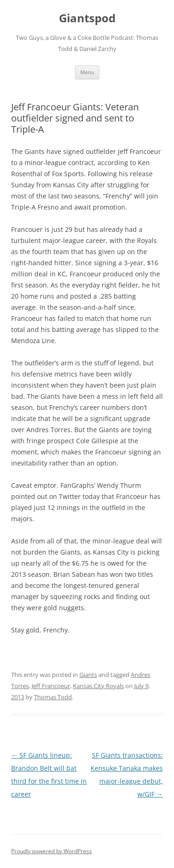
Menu (87, 72)
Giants (88, 675)
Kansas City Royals (98, 686)
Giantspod (87, 18)
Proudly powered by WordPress (52, 851)
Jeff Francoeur (51, 686)
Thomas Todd (53, 697)
